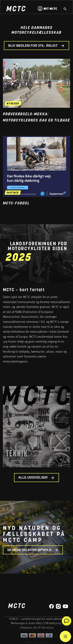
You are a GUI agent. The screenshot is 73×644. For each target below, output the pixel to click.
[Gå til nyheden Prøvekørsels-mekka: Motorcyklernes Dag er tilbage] (36, 83)
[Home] (16, 9)
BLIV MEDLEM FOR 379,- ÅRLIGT (36, 46)
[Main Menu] (65, 636)
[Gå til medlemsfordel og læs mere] (36, 166)
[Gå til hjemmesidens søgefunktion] (65, 8)
